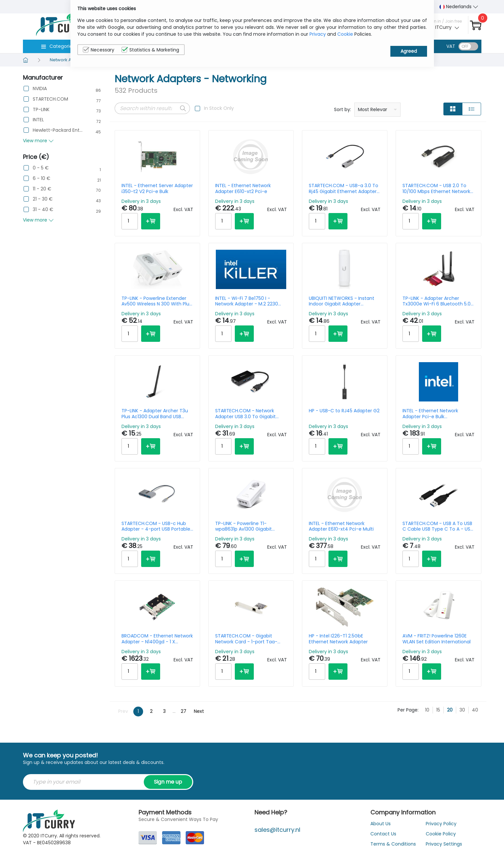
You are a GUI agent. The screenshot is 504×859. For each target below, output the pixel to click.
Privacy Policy (441, 824)
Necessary (99, 50)
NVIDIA (40, 89)
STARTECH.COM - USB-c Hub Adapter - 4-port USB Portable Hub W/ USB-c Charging (156, 526)
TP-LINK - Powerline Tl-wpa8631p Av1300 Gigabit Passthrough (243, 526)
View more (38, 141)
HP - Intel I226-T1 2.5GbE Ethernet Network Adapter (338, 639)
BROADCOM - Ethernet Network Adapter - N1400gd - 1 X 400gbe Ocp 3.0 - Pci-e (157, 639)
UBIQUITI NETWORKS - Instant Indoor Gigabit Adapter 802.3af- (342, 301)
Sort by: (343, 109)
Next (199, 711)
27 (184, 711)
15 (438, 710)
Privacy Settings (444, 844)
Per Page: (408, 710)
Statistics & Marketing (150, 50)
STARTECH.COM (50, 99)
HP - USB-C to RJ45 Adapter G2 (344, 411)
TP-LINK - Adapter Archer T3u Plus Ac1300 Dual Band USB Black (155, 414)
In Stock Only (219, 108)
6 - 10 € (42, 178)
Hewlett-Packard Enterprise (58, 130)
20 (450, 710)
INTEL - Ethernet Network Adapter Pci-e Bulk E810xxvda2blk (430, 414)
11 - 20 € (42, 189)
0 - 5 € (41, 168)
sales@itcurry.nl (277, 830)
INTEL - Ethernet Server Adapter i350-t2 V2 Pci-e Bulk (157, 188)
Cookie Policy (441, 834)
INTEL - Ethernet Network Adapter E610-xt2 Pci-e (243, 188)
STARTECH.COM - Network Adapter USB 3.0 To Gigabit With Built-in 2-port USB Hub (247, 414)
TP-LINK (41, 110)
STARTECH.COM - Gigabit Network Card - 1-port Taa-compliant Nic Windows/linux (248, 639)
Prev (123, 711)
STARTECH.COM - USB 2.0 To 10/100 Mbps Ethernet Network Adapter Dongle (436, 188)
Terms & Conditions (393, 844)
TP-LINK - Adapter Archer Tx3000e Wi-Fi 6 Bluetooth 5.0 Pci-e (437, 301)
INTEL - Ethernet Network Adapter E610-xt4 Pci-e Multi (341, 526)
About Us (381, 824)
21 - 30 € (43, 199)
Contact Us (383, 834)
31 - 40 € (43, 210)
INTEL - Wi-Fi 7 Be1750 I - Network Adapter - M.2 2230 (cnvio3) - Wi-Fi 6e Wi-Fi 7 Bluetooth (247, 301)
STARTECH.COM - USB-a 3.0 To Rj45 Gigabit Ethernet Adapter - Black (345, 188)
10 (427, 710)
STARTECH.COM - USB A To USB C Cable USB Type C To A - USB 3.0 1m (438, 526)
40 (475, 710)
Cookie (345, 34)
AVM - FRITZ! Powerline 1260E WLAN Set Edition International (437, 639)
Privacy (318, 34)
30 (462, 710)
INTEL (38, 120)
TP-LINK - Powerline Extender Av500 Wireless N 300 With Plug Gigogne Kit (157, 301)
